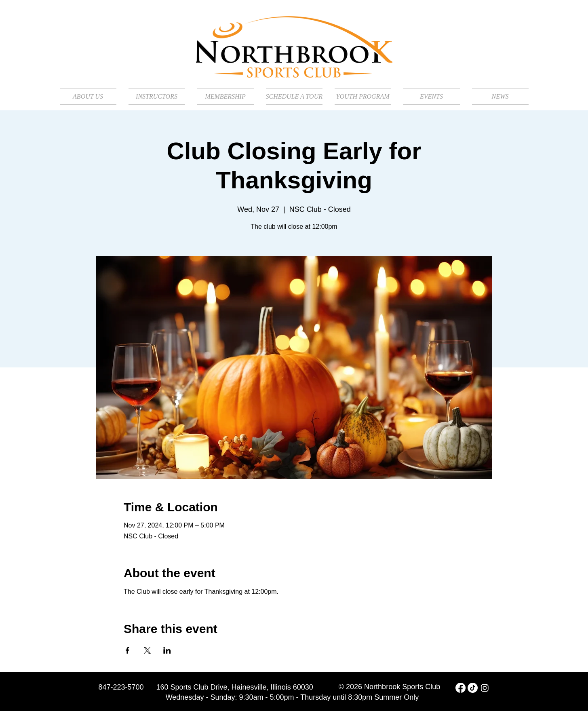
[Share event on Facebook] (128, 650)
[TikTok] (473, 688)
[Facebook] (460, 688)
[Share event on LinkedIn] (167, 650)
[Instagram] (485, 688)
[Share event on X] (147, 650)
